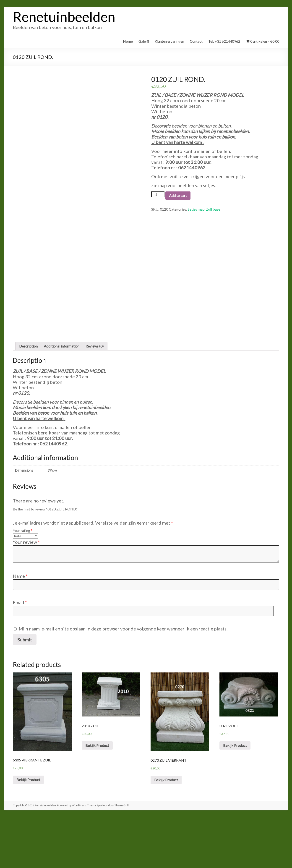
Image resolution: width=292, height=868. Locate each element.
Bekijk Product (28, 831)
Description (28, 397)
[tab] (28, 397)
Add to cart (178, 195)
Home (128, 41)
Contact (196, 41)
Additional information (62, 397)
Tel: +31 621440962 (224, 41)
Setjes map (196, 209)
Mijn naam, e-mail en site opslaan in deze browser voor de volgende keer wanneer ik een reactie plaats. (123, 680)
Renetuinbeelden (64, 17)
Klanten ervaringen (169, 41)
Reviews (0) (95, 397)
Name (20, 627)
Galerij (144, 41)
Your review (26, 593)
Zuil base (213, 209)
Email (20, 654)
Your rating (23, 582)
